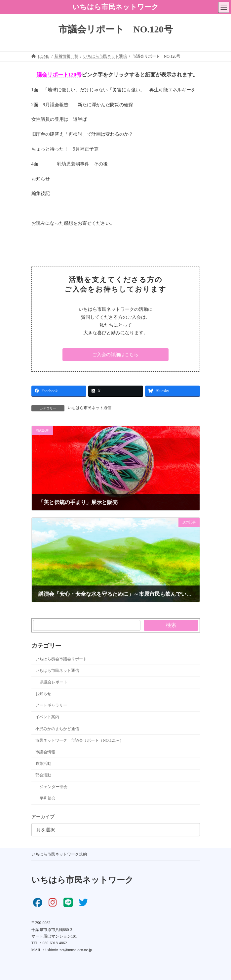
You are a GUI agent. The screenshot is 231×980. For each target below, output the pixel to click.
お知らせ (43, 694)
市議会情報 (45, 752)
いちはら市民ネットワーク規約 (59, 854)
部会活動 (43, 775)
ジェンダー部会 (53, 787)
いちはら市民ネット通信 (90, 408)
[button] (115, 355)
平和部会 (47, 798)
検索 (171, 625)
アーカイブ (43, 817)
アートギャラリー (51, 705)
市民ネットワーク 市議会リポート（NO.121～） (79, 740)
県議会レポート (53, 682)
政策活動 (43, 764)
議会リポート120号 (59, 75)
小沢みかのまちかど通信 (57, 729)
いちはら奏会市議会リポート (61, 659)
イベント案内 (47, 717)
